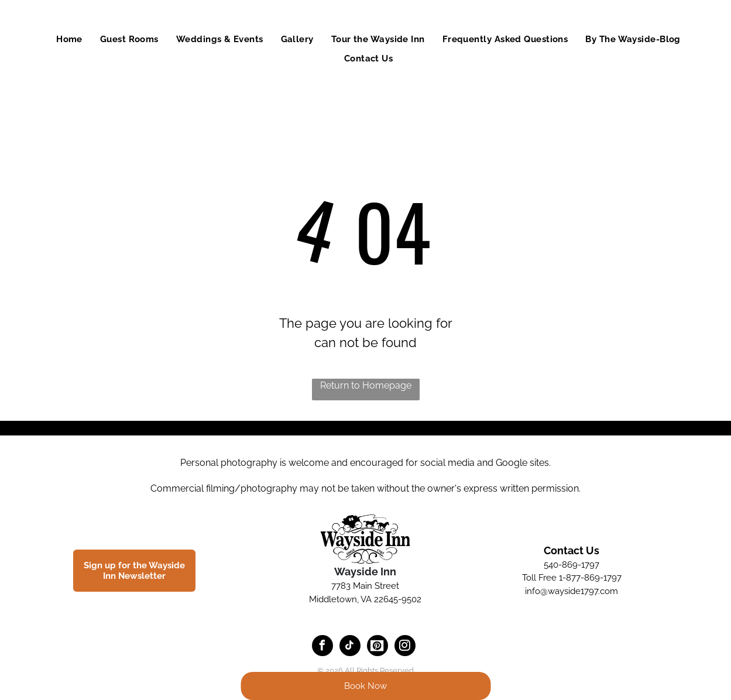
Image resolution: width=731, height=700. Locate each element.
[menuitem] (69, 40)
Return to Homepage (366, 385)
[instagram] (405, 647)
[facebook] (322, 647)
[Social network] (377, 647)
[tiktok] (350, 647)
